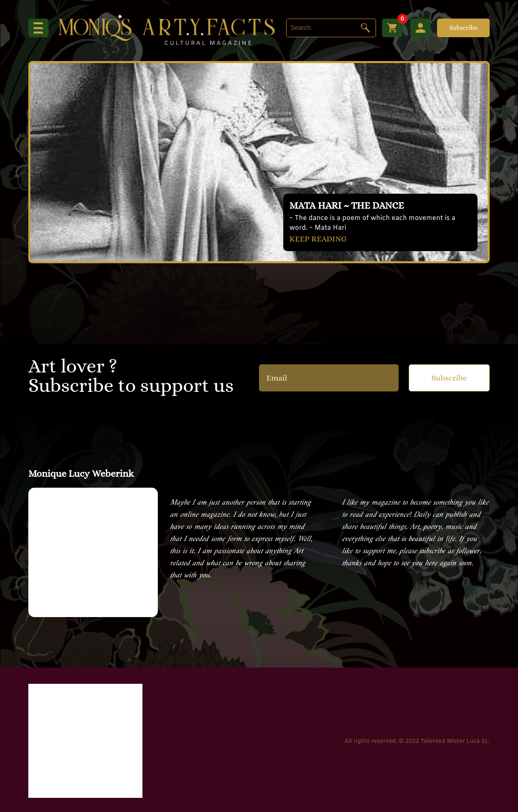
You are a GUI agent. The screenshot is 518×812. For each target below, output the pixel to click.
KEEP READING (318, 239)
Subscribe (463, 28)
